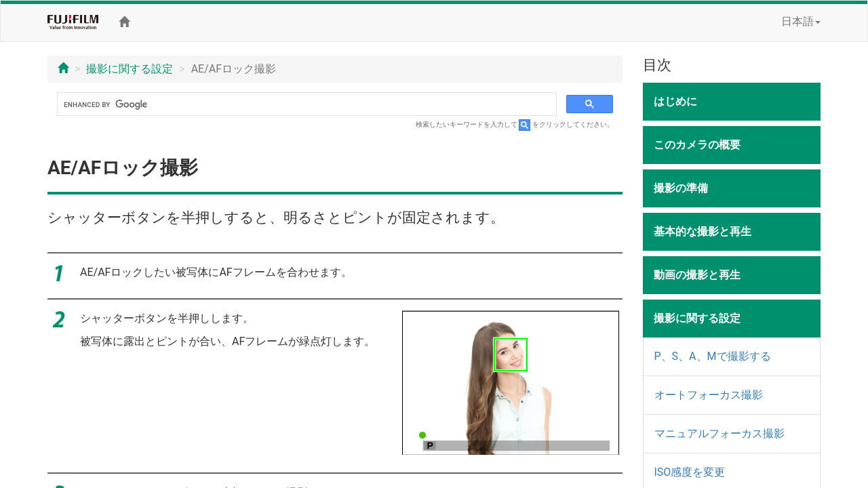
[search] (305, 104)
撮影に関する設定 (130, 69)
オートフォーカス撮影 (709, 395)
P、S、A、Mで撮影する (713, 356)
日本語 (801, 21)
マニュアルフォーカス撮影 (719, 433)
